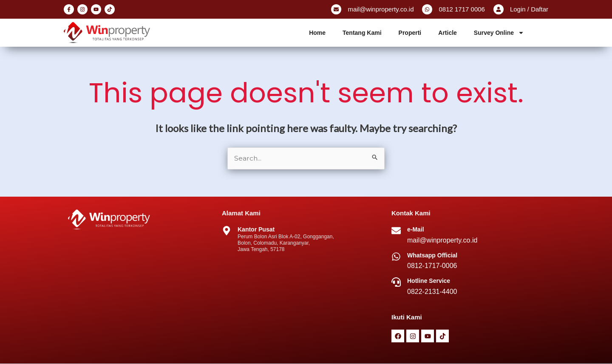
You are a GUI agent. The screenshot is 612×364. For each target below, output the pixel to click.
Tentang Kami (362, 33)
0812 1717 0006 (462, 9)
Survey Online (499, 33)
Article (448, 33)
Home (317, 33)
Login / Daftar (529, 9)
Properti (410, 33)
